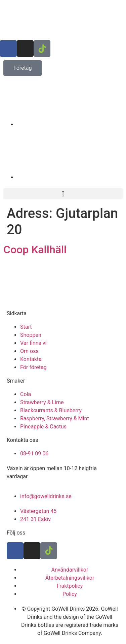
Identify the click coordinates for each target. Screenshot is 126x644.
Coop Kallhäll (35, 250)
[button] (63, 194)
